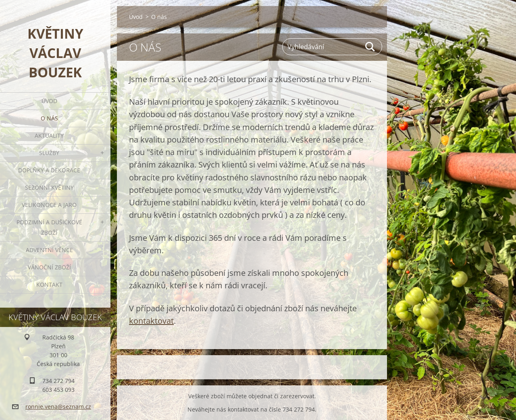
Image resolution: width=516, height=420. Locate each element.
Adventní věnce (49, 250)
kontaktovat (151, 321)
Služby (49, 153)
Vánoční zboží (49, 267)
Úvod (49, 101)
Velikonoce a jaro (49, 205)
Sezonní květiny (49, 187)
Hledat (370, 47)
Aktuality (49, 136)
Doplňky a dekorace (49, 170)
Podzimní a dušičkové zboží (49, 227)
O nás (49, 118)
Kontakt (49, 284)
